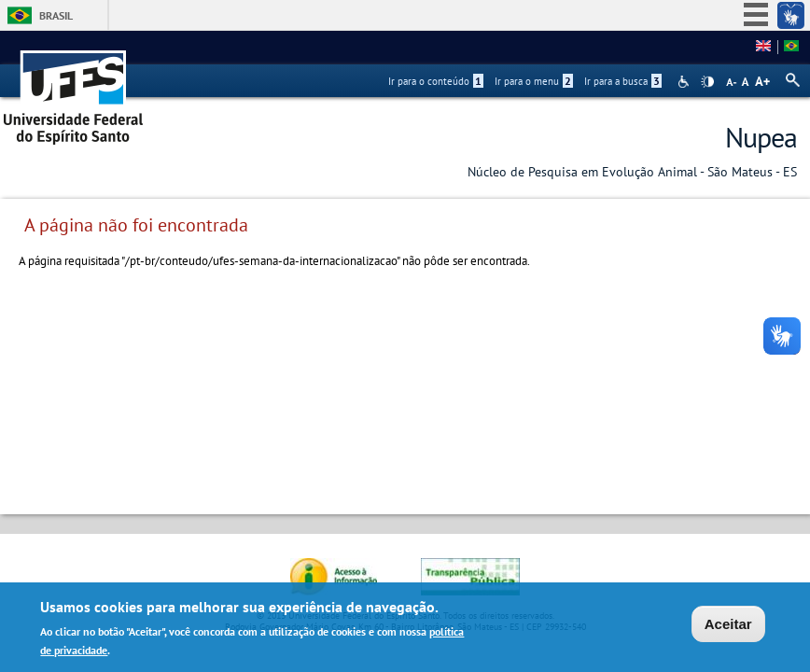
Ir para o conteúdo (436, 81)
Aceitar (728, 624)
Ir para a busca (623, 81)
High (707, 82)
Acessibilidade (685, 82)
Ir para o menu (534, 81)
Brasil (56, 15)
